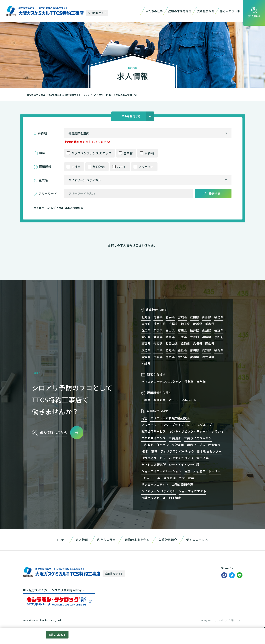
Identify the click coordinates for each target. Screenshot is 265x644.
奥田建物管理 (167, 478)
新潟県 (158, 330)
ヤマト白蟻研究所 (154, 464)
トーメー (215, 471)
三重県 (182, 337)
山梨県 (207, 330)
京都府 (219, 337)
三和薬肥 (148, 445)
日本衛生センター (209, 451)
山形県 (207, 317)
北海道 (146, 317)
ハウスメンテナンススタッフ (91, 153)
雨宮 (144, 418)
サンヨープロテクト (155, 484)
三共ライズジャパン (198, 438)
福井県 (194, 330)
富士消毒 (202, 458)
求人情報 (82, 540)
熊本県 (170, 357)
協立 (187, 471)
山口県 (158, 350)
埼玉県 (186, 324)
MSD (145, 451)
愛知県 (146, 337)
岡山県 (210, 343)
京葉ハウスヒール (154, 498)
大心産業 (200, 471)
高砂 (154, 451)
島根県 (198, 343)
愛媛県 (170, 350)
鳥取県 (186, 343)
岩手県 (170, 317)
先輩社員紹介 (206, 11)
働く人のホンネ (230, 11)
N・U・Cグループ (200, 425)
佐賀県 (146, 357)
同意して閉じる (57, 635)
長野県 (219, 330)
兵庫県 (207, 337)
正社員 (76, 167)
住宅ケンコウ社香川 (170, 445)
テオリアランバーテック (177, 451)
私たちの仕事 (154, 11)
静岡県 (158, 337)
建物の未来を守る (180, 11)
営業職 (128, 153)
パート (122, 167)
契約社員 (99, 167)
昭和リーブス (196, 445)
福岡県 (219, 350)
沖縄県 (146, 363)
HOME (62, 540)
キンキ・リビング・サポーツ (189, 431)
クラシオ (218, 431)
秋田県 (194, 317)
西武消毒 (214, 445)
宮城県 (182, 317)
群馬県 (146, 330)
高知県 (207, 350)
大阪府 (194, 337)
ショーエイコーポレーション (161, 471)
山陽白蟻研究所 (183, 484)
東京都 (146, 324)
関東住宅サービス (154, 431)
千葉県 (173, 324)
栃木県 (210, 324)
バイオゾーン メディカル (159, 491)
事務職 (149, 153)
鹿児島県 (208, 357)
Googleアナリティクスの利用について (222, 620)
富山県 (170, 330)
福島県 (219, 317)
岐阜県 (170, 337)
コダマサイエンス (154, 438)
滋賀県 (146, 343)
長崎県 (158, 357)
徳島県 (182, 350)
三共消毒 (175, 438)
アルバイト (146, 167)
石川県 (182, 330)
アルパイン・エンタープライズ (163, 425)
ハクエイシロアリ (181, 458)
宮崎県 (194, 357)
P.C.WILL (148, 478)
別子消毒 (175, 498)
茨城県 (198, 324)
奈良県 (158, 343)
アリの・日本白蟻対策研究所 (170, 418)
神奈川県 (160, 324)
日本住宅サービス (154, 458)
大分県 (182, 357)
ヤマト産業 (186, 478)
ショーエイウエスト (192, 491)
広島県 (146, 350)
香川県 (194, 350)
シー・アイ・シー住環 (184, 464)
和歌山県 (172, 343)
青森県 (158, 317)
